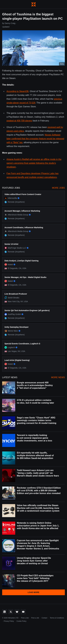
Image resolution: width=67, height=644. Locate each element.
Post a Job (35, 618)
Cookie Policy (21, 621)
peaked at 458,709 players (19, 121)
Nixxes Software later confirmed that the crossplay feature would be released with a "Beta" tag (35, 139)
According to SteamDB (18, 91)
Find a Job (25, 618)
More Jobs (58, 188)
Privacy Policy (9, 621)
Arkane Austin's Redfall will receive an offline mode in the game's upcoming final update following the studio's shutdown (34, 163)
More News (58, 377)
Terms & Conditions (57, 618)
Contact (44, 618)
